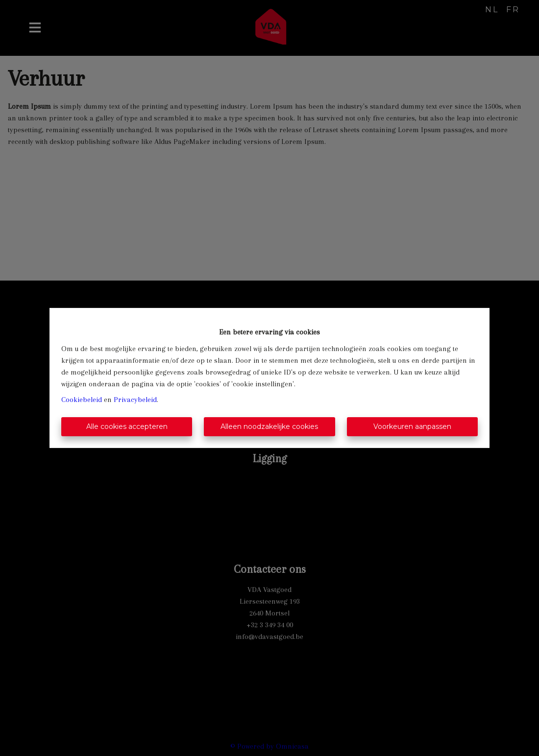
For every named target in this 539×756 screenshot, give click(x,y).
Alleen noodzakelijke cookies (269, 426)
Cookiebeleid (82, 400)
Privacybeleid (135, 400)
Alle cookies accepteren (127, 426)
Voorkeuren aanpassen (412, 426)
